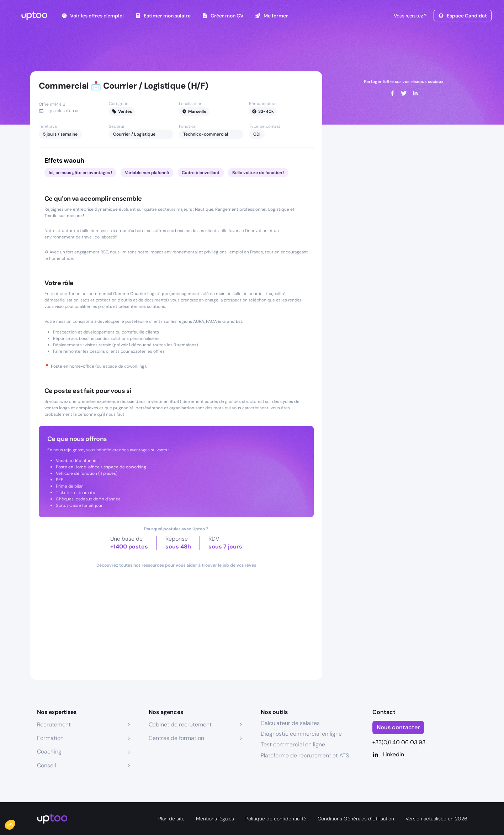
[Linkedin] (420, 755)
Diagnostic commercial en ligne (301, 734)
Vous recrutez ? (409, 16)
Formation (50, 738)
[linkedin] (415, 93)
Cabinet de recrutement (180, 724)
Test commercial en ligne (293, 744)
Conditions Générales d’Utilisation (356, 819)
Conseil (46, 765)
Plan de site (171, 819)
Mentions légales (215, 819)
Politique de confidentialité (276, 819)
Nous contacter (398, 727)
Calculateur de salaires (290, 723)
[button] (15, 823)
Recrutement (54, 724)
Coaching (49, 752)
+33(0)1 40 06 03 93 (399, 742)
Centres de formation (176, 738)
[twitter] (404, 93)
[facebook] (392, 93)
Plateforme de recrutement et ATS (305, 755)
